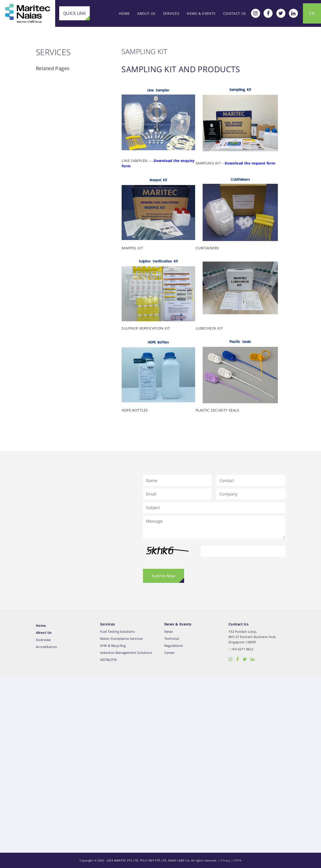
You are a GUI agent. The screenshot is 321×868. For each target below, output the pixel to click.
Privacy (225, 860)
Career (170, 653)
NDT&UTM (108, 660)
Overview (43, 640)
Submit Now (164, 576)
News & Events (201, 13)
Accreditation (46, 647)
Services (171, 13)
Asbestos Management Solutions (126, 653)
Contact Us (235, 13)
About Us (146, 13)
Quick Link (74, 13)
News (169, 632)
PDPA (238, 860)
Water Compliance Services (122, 639)
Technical (172, 639)
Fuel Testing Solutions (117, 632)
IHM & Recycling (113, 646)
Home (124, 13)
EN (312, 13)
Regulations (174, 646)
